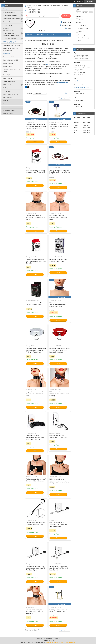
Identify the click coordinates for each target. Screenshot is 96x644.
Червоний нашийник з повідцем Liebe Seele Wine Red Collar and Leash (60, 172)
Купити (35, 142)
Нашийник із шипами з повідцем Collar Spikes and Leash (58, 218)
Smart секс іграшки (9, 12)
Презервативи (8, 98)
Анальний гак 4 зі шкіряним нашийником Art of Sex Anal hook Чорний (59, 568)
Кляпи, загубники (8, 63)
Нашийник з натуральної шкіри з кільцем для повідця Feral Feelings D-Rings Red (60, 350)
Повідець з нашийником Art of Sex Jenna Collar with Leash (36, 480)
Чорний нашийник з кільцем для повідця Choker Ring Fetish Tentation (36, 261)
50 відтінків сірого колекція (12, 45)
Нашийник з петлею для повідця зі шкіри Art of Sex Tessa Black (35, 612)
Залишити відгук (66, 25)
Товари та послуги (33, 40)
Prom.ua (57, 639)
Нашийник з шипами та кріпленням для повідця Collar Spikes (36, 218)
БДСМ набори (8, 66)
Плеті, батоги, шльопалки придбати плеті (11, 49)
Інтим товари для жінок (10, 15)
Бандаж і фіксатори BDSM (11, 60)
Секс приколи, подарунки (11, 94)
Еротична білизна (9, 22)
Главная (29, 35)
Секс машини (7, 85)
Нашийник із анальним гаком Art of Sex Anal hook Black (35, 524)
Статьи (5, 104)
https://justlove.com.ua (81, 81)
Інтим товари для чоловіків (12, 19)
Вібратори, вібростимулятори (9, 29)
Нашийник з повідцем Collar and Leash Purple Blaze (58, 260)
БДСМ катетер (8, 78)
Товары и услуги (8, 9)
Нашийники (7, 54)
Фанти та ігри (7, 91)
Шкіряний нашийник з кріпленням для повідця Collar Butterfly (59, 394)
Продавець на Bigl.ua (48, 640)
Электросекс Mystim (9, 81)
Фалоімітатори (8, 25)
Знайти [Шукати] (66, 16)
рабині (48, 64)
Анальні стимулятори (10, 39)
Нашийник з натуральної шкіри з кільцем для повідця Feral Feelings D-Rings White (36, 350)
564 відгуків (79, 1)
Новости (6, 101)
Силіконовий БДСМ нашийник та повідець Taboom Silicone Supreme (59, 126)
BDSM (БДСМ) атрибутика (11, 42)
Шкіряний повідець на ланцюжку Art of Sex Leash (58, 436)
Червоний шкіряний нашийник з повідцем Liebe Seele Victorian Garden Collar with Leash (36, 126)
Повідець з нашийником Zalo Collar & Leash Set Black (59, 611)
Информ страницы (9, 113)
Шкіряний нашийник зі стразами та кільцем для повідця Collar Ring (58, 305)
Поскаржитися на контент (53, 642)
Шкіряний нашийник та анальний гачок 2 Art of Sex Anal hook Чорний (58, 524)
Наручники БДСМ (9, 57)
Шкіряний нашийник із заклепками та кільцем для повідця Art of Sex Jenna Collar (59, 481)
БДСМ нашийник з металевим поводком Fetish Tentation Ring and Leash (36, 172)
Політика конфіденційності (68, 642)
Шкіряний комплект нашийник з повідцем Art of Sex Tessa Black (36, 394)
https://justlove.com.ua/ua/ (82, 87)
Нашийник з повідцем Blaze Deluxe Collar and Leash (35, 304)
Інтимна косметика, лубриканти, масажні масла (11, 34)
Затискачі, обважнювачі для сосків (12, 71)
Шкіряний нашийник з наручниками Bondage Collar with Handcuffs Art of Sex (35, 437)
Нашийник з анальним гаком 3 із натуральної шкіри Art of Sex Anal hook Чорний (36, 568)
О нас (5, 107)
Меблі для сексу (8, 88)
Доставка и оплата (9, 110)
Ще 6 (79, 41)
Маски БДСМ (7, 75)
